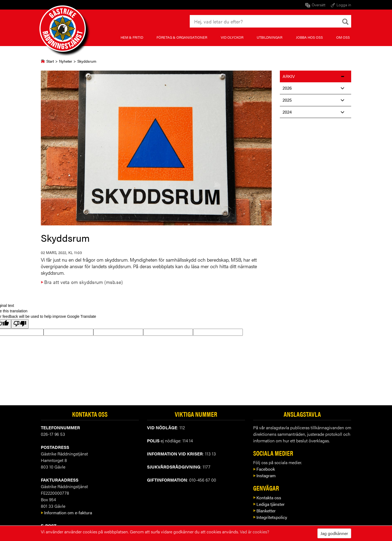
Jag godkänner (334, 533)
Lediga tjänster (269, 504)
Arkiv (289, 76)
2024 (287, 112)
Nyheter (66, 61)
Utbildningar (269, 37)
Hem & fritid (132, 37)
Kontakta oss (267, 498)
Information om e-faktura (66, 513)
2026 (287, 88)
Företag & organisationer (182, 37)
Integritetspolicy (270, 517)
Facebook (264, 469)
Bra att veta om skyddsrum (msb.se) (82, 282)
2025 (287, 100)
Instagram (264, 475)
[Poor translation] (20, 324)
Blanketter (264, 511)
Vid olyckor (232, 37)
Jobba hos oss (309, 37)
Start (50, 61)
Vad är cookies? (255, 532)
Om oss (343, 37)
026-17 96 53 (53, 434)
